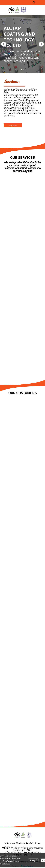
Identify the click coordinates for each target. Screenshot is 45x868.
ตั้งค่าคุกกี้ (33, 860)
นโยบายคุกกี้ (6, 864)
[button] (34, 3)
